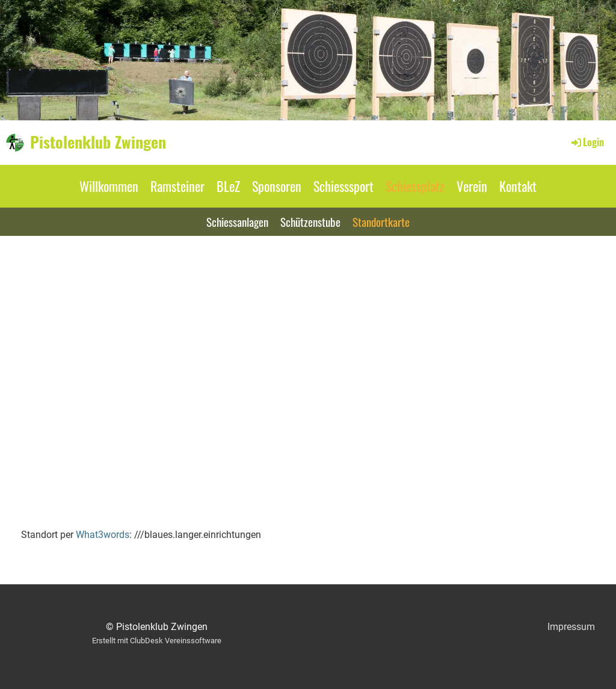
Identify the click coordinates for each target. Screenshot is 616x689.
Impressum (571, 627)
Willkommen (109, 186)
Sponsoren (277, 186)
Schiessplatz (415, 186)
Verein (472, 186)
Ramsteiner (177, 186)
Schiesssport (343, 186)
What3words (103, 535)
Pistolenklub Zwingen (98, 142)
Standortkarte (381, 221)
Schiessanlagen (237, 221)
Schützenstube (310, 221)
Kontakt (518, 186)
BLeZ (228, 186)
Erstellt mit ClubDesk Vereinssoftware (157, 641)
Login (587, 142)
